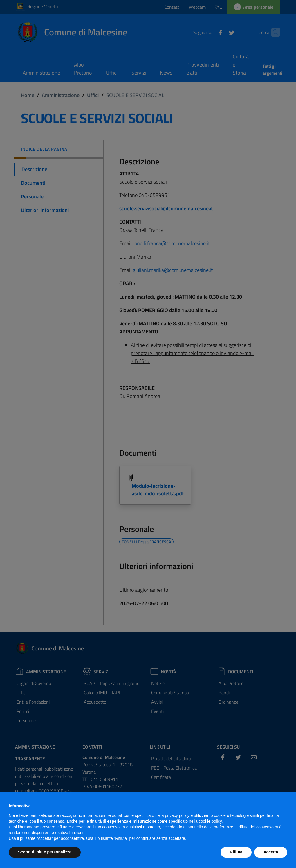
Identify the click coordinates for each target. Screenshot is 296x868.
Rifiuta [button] (236, 852)
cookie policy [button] (210, 821)
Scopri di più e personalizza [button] (45, 852)
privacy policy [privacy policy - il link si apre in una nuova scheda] (177, 815)
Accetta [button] (271, 852)
